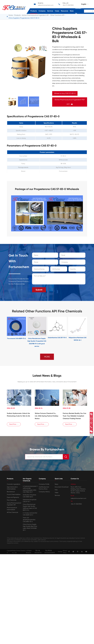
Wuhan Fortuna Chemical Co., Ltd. (19, 552)
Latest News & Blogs (47, 375)
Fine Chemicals (12, 501)
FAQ (56, 490)
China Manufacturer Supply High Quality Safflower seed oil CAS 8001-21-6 (30, 508)
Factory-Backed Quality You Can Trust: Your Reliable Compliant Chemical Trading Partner (74, 416)
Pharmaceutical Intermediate (12, 509)
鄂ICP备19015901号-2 (38, 552)
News (72, 11)
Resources (65, 11)
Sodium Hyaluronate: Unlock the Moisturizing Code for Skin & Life (18, 414)
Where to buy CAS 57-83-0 (65, 93)
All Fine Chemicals (12, 513)
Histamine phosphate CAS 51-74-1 (30, 501)
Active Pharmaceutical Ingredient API (14, 504)
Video (57, 493)
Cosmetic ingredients (14, 485)
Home (11, 15)
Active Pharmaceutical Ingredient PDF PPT (70, 102)
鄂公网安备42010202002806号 (50, 552)
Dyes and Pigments (13, 498)
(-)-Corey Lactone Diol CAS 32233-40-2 (30, 515)
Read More (14, 425)
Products (34, 11)
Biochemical (11, 492)
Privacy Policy (65, 552)
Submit (39, 289)
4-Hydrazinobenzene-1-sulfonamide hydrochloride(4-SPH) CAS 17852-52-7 (30, 490)
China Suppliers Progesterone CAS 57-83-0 (24, 18)
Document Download (62, 488)
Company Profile (44, 485)
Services (50, 11)
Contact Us (78, 11)
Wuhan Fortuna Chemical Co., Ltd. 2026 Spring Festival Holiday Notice (47, 416)
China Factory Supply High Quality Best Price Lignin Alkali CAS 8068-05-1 (30, 528)
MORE (47, 356)
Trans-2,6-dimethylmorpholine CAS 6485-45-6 (29, 520)
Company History (44, 492)
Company (42, 11)
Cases (57, 11)
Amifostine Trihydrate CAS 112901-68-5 (29, 496)
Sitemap (60, 552)
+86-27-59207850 (68, 5)
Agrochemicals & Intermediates (12, 489)
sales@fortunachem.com (46, 5)
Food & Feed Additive (14, 495)
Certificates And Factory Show (44, 489)
